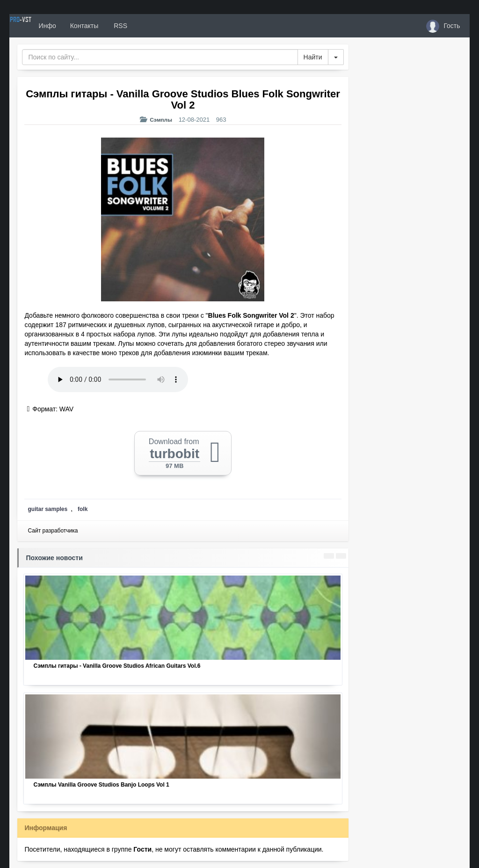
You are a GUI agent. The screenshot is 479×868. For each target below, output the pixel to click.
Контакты (118, 26)
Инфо (81, 26)
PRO (37, 26)
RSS (154, 26)
